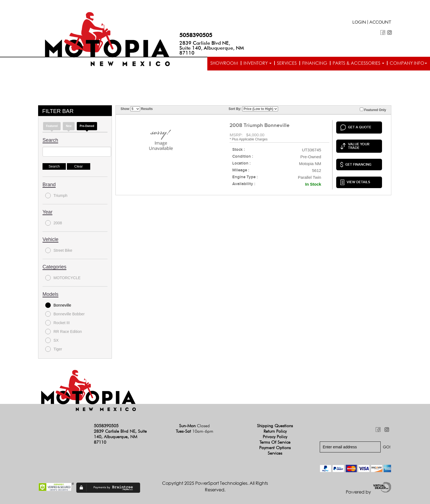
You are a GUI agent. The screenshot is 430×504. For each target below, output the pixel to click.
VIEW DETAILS (355, 182)
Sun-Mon (194, 426)
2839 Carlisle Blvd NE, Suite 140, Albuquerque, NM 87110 (212, 48)
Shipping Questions (275, 426)
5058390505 (196, 35)
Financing (315, 63)
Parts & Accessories (358, 63)
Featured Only (373, 110)
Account (380, 23)
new (69, 126)
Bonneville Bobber (65, 314)
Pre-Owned (87, 126)
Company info (408, 63)
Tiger (54, 349)
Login (359, 23)
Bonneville (58, 305)
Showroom (224, 63)
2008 (54, 223)
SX (52, 340)
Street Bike (59, 250)
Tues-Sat (195, 431)
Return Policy (275, 431)
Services (287, 63)
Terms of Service (275, 442)
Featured (52, 126)
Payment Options (275, 448)
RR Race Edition (64, 332)
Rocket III (57, 323)
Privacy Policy (275, 437)
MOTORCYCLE (63, 278)
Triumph (56, 196)
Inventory (258, 63)
